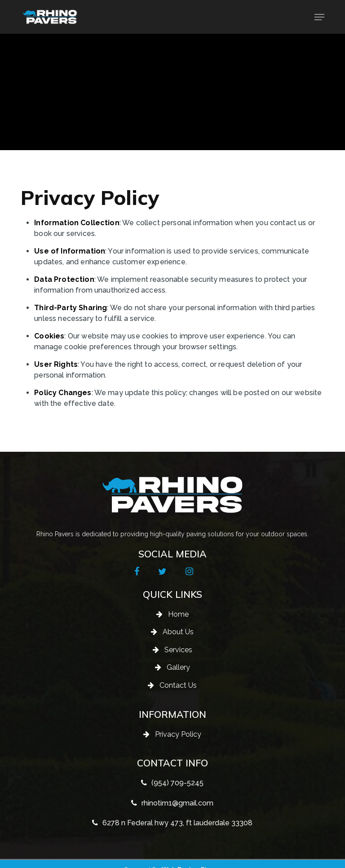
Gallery (178, 667)
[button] (319, 17)
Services (178, 650)
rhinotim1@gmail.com (177, 803)
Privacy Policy (178, 734)
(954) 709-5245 (177, 783)
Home (178, 614)
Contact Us (178, 685)
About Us (178, 632)
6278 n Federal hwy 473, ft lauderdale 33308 (177, 823)
